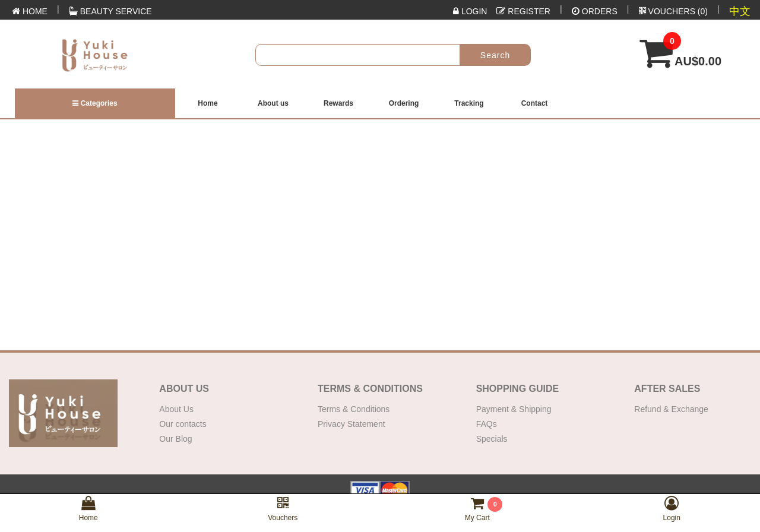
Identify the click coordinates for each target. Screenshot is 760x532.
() (673, 11)
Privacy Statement (351, 424)
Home (208, 103)
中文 (740, 11)
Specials (492, 439)
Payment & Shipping (514, 409)
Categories (95, 103)
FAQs (487, 424)
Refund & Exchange (671, 409)
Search (495, 55)
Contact (535, 103)
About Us (176, 409)
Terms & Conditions (354, 409)
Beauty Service (110, 11)
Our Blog (175, 439)
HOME (30, 11)
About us (273, 103)
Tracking (469, 103)
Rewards (338, 103)
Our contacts (183, 424)
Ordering (404, 103)
